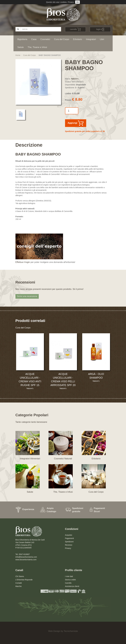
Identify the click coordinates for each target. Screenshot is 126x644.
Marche (19, 586)
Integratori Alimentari (30, 459)
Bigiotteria (22, 39)
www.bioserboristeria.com (26, 560)
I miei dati (69, 576)
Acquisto (69, 535)
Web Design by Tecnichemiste (63, 631)
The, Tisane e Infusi (37, 47)
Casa (34, 39)
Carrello (68, 583)
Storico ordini (70, 580)
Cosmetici (45, 39)
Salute (21, 47)
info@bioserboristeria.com (26, 557)
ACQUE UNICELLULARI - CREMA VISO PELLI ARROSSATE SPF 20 (63, 380)
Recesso (69, 545)
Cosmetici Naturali (63, 459)
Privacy (71, 2)
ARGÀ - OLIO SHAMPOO (96, 376)
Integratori (91, 39)
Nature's (75, 79)
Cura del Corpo (62, 39)
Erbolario (78, 39)
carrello (75, 29)
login (100, 29)
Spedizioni (69, 542)
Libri (102, 39)
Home (18, 55)
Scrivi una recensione (27, 296)
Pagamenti (69, 538)
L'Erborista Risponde (24, 580)
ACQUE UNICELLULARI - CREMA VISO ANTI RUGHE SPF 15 (30, 380)
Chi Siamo (20, 576)
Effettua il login (23, 262)
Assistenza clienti (72, 586)
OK (77, 2)
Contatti (19, 583)
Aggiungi (76, 123)
